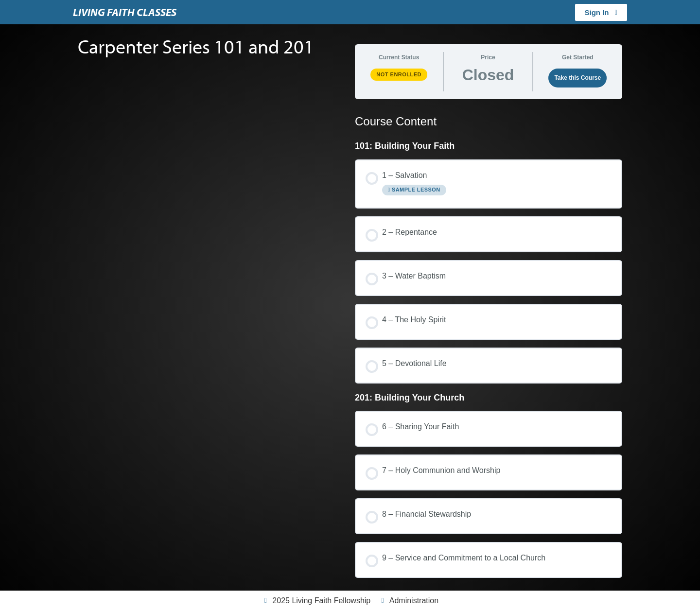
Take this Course (577, 78)
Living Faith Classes (125, 12)
